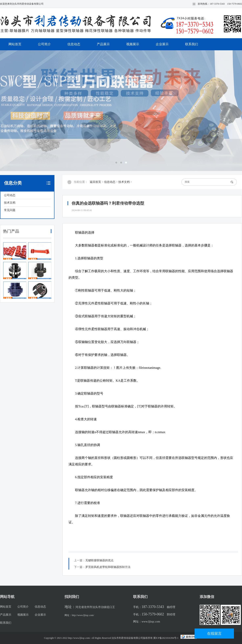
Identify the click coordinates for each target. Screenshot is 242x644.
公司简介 (44, 44)
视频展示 (133, 44)
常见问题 (10, 210)
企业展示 (162, 44)
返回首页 (95, 182)
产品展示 (103, 44)
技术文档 (10, 203)
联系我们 (192, 44)
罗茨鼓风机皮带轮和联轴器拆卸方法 (108, 567)
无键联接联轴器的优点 (99, 560)
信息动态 (74, 44)
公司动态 (10, 195)
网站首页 (15, 44)
